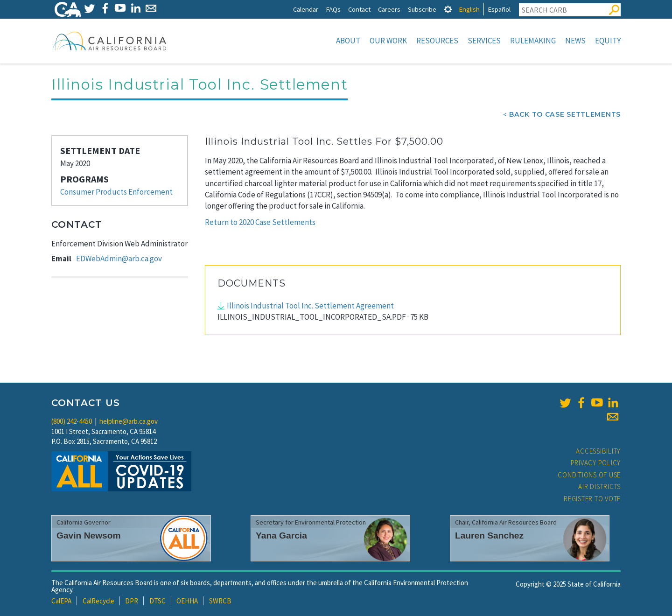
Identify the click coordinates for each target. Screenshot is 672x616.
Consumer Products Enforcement (116, 192)
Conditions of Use (589, 475)
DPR (132, 601)
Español (499, 9)
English (469, 9)
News (575, 41)
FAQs (333, 9)
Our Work (388, 41)
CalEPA (61, 601)
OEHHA (187, 601)
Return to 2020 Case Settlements (260, 222)
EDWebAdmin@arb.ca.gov (119, 259)
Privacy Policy (596, 463)
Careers (389, 9)
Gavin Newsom (89, 535)
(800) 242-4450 (72, 421)
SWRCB (220, 601)
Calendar (306, 9)
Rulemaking (533, 41)
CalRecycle (98, 601)
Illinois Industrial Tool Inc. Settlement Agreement (310, 306)
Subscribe (422, 9)
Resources (437, 41)
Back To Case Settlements (565, 114)
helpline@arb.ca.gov (129, 421)
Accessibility (598, 451)
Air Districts (599, 486)
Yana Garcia (281, 535)
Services (484, 41)
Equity (608, 41)
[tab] (448, 9)
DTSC (157, 601)
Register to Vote (592, 499)
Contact (359, 9)
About (348, 41)
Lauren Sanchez (489, 535)
